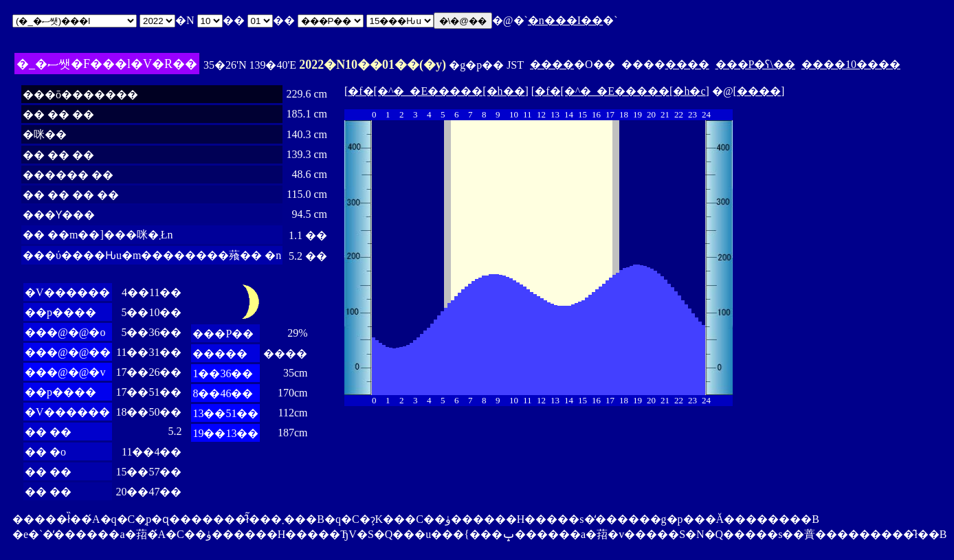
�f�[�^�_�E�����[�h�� (436, 91)
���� (552, 64)
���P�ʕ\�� (755, 64)
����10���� (851, 64)
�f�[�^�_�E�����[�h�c (620, 91)
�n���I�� (565, 20)
